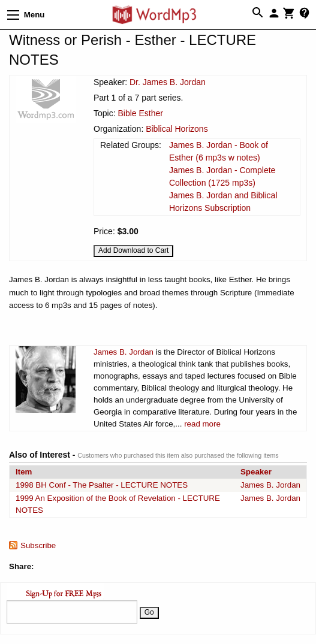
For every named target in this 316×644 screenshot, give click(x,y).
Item (24, 472)
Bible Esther (140, 113)
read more (202, 424)
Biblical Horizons (177, 129)
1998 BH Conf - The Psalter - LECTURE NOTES (102, 485)
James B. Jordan (124, 352)
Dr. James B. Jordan (168, 82)
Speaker (256, 472)
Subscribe (38, 545)
